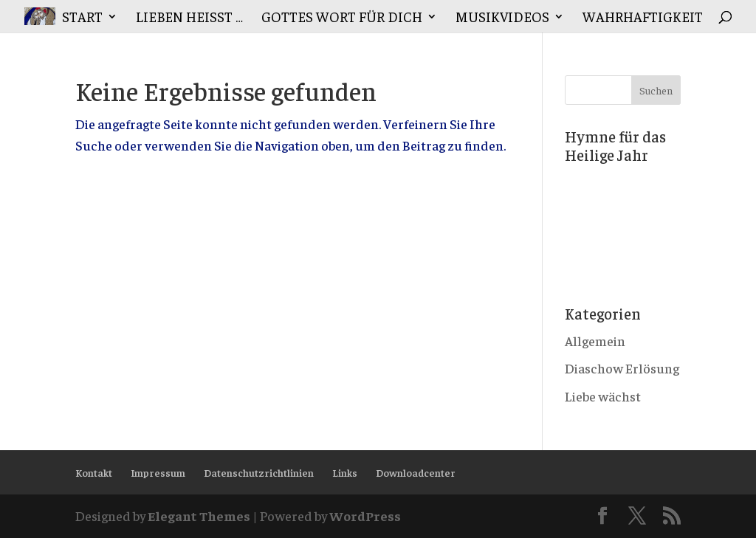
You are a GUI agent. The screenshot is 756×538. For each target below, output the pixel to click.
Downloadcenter (416, 472)
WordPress (365, 515)
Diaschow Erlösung (622, 368)
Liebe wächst (603, 396)
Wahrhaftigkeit (643, 18)
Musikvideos (502, 18)
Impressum (158, 472)
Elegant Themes (199, 515)
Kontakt (94, 472)
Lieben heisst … (189, 18)
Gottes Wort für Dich (342, 18)
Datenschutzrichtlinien (259, 472)
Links (345, 472)
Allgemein (595, 341)
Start (82, 18)
